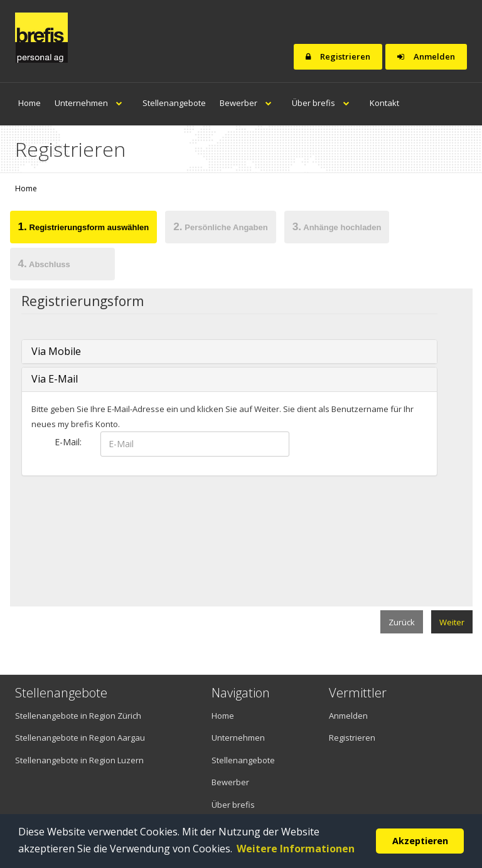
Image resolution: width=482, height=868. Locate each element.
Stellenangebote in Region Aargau (80, 738)
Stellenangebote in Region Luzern (79, 760)
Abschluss (44, 263)
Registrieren (338, 56)
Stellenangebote (174, 103)
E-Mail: (68, 442)
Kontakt (384, 103)
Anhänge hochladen (337, 226)
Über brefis (324, 103)
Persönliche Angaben (220, 226)
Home (29, 103)
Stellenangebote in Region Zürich (78, 716)
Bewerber (249, 103)
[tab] (83, 229)
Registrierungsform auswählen (84, 226)
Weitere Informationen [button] (296, 849)
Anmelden (426, 56)
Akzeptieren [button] (420, 841)
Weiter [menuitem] (452, 622)
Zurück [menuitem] (402, 622)
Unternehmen (92, 103)
